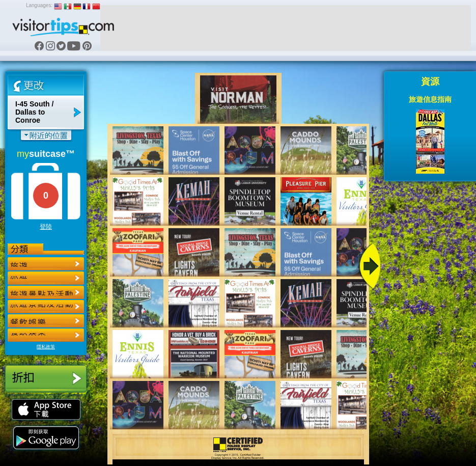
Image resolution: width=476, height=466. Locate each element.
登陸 (46, 227)
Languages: (39, 5)
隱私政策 (46, 347)
